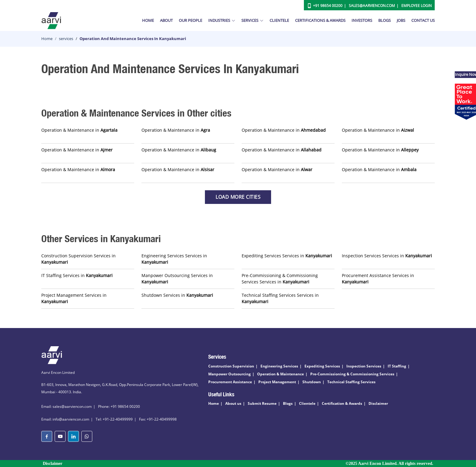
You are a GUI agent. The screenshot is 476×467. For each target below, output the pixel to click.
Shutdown (312, 382)
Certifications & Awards (320, 20)
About (166, 20)
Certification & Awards (342, 403)
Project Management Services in (74, 298)
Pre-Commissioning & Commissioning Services (352, 374)
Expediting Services (322, 366)
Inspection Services (364, 366)
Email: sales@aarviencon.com (66, 406)
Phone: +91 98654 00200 (119, 406)
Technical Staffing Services (351, 382)
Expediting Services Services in (287, 256)
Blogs (384, 20)
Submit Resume (262, 403)
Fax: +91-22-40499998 (158, 419)
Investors (362, 20)
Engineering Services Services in (174, 259)
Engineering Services (279, 366)
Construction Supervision (231, 366)
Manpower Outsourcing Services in (177, 279)
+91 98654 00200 (328, 6)
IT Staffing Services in (77, 275)
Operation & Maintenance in (79, 130)
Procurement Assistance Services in (378, 279)
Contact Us (423, 20)
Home (148, 20)
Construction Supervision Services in (78, 259)
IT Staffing (397, 366)
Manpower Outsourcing (229, 374)
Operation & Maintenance (280, 374)
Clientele (279, 20)
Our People (190, 20)
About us (233, 403)
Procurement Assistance (230, 382)
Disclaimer (378, 403)
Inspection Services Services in (387, 256)
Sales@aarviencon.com (372, 6)
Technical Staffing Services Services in (280, 298)
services (66, 39)
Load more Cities (238, 197)
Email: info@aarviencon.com (65, 419)
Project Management (277, 382)
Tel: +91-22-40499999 (114, 419)
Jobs (401, 20)
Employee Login (416, 6)
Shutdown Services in (177, 295)
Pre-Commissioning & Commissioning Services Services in (280, 279)
